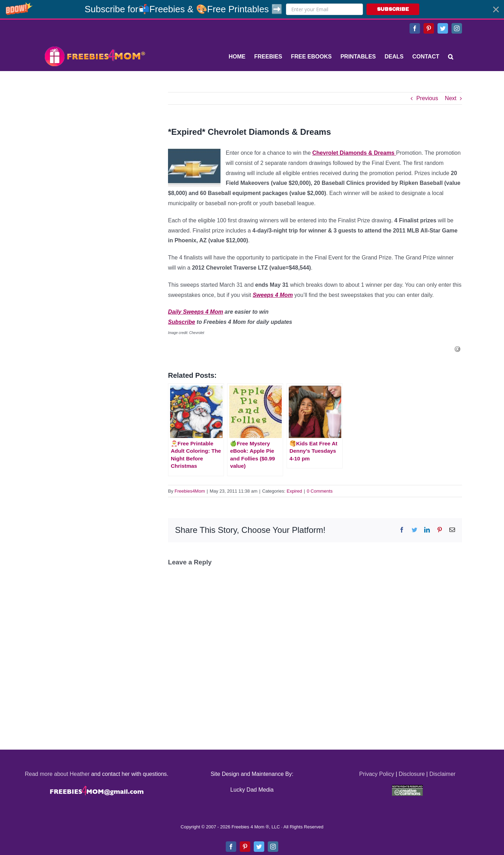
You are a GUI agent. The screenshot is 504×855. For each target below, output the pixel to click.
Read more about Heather (57, 774)
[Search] (451, 57)
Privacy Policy (377, 774)
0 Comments (320, 491)
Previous (427, 98)
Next (451, 98)
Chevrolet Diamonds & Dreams (354, 153)
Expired (294, 491)
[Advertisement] (94, 136)
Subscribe (181, 322)
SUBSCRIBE (393, 9)
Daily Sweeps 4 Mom (195, 312)
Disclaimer (443, 774)
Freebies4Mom (190, 491)
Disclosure (412, 774)
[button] (252, 9)
